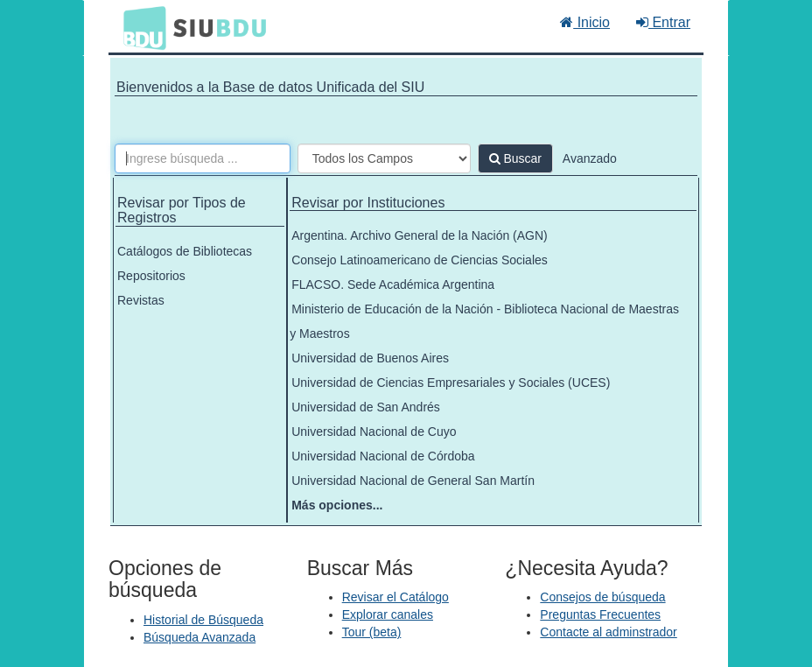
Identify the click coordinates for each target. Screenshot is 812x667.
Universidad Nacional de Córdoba (383, 456)
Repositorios (151, 276)
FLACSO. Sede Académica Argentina (393, 284)
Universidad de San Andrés (366, 407)
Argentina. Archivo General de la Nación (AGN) (420, 235)
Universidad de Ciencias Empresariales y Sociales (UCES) (451, 383)
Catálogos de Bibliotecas (185, 251)
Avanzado (590, 158)
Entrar (663, 22)
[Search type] (384, 158)
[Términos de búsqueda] (203, 158)
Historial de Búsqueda (203, 620)
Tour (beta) (372, 632)
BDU (140, 27)
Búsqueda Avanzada (199, 637)
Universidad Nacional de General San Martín (413, 481)
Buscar (515, 158)
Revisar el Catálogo (395, 597)
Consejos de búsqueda (602, 597)
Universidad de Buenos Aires (370, 358)
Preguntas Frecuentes (600, 614)
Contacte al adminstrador (608, 632)
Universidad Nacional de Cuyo (374, 432)
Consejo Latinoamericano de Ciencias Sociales (420, 260)
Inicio (585, 22)
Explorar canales (388, 614)
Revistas (141, 300)
